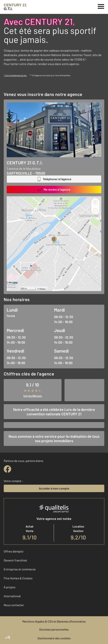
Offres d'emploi (14, 551)
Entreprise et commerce (20, 569)
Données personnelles (54, 629)
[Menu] (101, 6)
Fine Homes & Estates (18, 578)
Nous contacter (14, 605)
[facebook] (7, 469)
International (12, 596)
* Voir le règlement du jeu (15, 75)
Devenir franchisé (15, 560)
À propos (10, 587)
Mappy (42, 289)
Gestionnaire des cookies (54, 638)
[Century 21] (15, 7)
